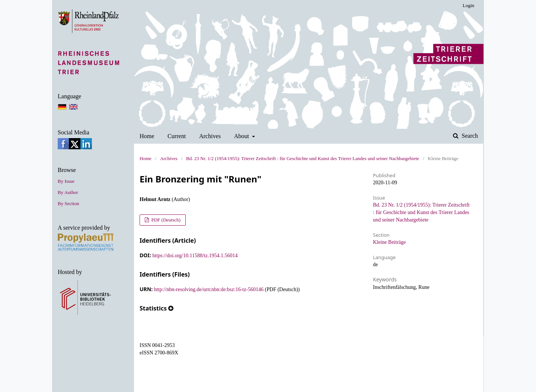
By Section (68, 203)
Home (147, 136)
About (242, 136)
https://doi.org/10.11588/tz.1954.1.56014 (195, 256)
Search (469, 136)
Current (177, 136)
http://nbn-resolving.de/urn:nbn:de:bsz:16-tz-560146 (209, 289)
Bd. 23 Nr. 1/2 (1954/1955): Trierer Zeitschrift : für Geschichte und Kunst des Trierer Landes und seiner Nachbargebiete (303, 158)
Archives (210, 136)
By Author (68, 192)
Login (468, 5)
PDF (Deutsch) (165, 220)
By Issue (66, 181)
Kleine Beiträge (389, 242)
